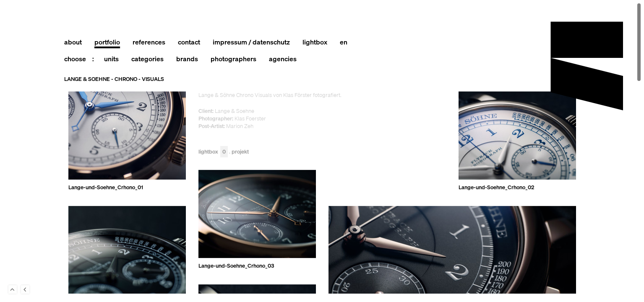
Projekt (240, 152)
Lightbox (213, 152)
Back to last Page (25, 289)
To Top (13, 289)
